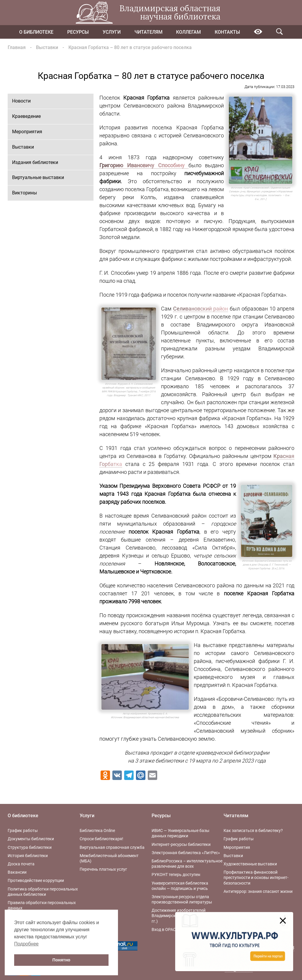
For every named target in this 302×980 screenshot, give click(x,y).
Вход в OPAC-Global (170, 929)
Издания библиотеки (35, 162)
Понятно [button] (61, 960)
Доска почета (21, 864)
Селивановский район (201, 309)
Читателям (148, 32)
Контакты (227, 32)
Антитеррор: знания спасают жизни (258, 891)
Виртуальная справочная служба (112, 847)
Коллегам (188, 32)
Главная (17, 47)
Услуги (112, 32)
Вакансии (17, 872)
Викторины (24, 193)
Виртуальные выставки (38, 177)
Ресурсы (78, 32)
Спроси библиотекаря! (101, 839)
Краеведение (26, 116)
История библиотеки (28, 856)
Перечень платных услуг (103, 869)
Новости (21, 101)
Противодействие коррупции (36, 880)
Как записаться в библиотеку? (253, 831)
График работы (23, 831)
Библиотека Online (97, 831)
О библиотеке (36, 32)
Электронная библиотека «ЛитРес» (186, 853)
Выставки (47, 47)
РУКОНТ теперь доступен (176, 875)
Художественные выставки (250, 864)
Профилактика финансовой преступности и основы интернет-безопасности (256, 877)
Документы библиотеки (31, 839)
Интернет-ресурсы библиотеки (181, 844)
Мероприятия (27, 132)
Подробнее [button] (26, 944)
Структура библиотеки (30, 847)
